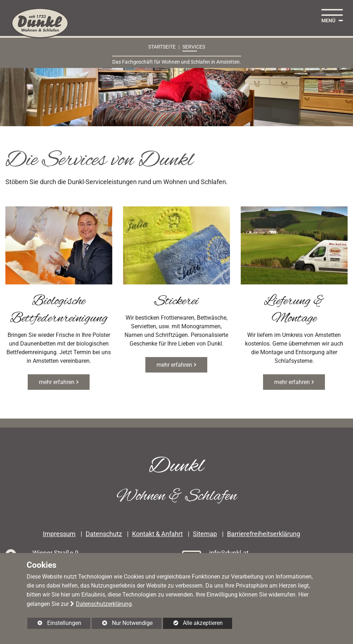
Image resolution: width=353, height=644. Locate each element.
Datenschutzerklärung (104, 604)
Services (194, 47)
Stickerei (176, 301)
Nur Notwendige (122, 624)
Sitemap (205, 534)
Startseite (162, 47)
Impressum (59, 534)
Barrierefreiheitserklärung (264, 534)
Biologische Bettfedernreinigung (59, 310)
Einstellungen (54, 624)
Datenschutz (104, 534)
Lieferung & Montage (294, 310)
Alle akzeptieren (193, 623)
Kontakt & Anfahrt (157, 534)
